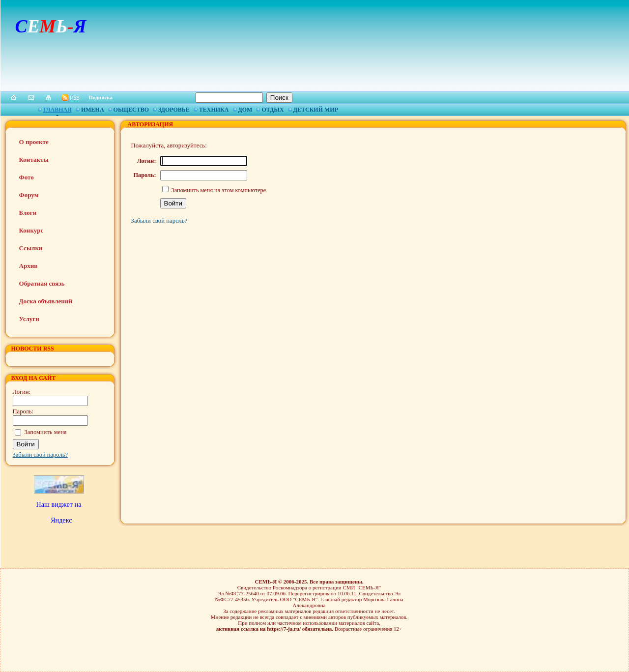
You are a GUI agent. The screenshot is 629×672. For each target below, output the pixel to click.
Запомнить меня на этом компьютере (218, 190)
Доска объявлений (46, 301)
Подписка (101, 97)
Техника (214, 110)
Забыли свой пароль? (41, 455)
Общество (131, 110)
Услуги (29, 319)
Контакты (34, 160)
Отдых (272, 110)
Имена (93, 110)
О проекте (34, 142)
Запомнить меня (46, 432)
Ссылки (31, 248)
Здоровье (174, 110)
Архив (29, 266)
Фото (27, 177)
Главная (57, 110)
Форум (29, 195)
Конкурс (31, 230)
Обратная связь (42, 283)
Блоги (28, 213)
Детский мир (316, 110)
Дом (245, 110)
